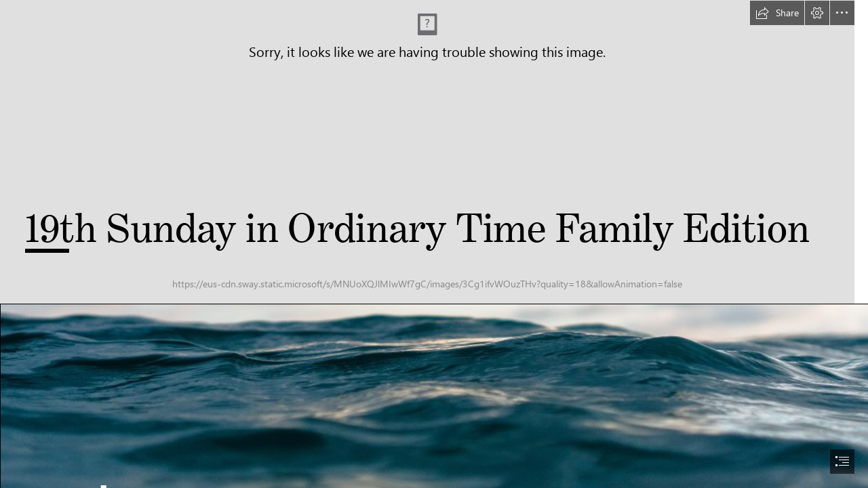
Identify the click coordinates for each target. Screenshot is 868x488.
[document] (434, 244)
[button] (777, 13)
